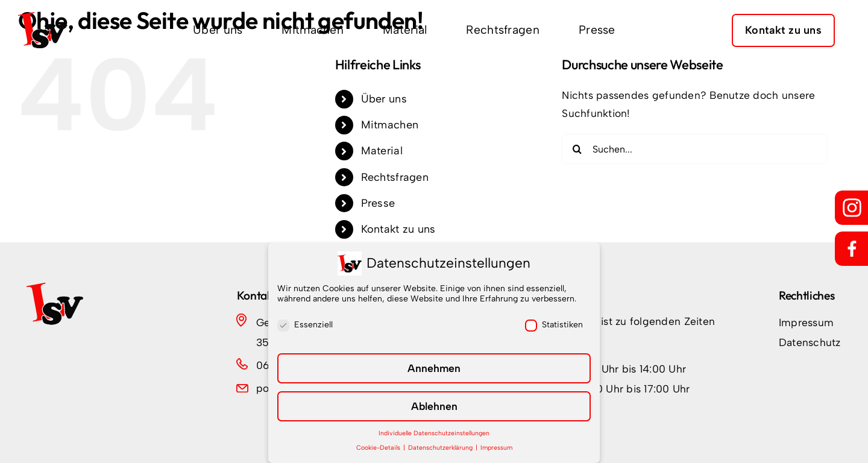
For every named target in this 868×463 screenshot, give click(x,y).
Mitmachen (390, 125)
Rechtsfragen (395, 177)
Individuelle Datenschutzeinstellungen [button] (434, 433)
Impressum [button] (496, 448)
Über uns (384, 99)
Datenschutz (810, 342)
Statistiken (554, 325)
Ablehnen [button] (434, 406)
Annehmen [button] (434, 368)
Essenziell (305, 325)
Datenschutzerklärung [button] (441, 448)
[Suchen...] (694, 149)
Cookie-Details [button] (379, 448)
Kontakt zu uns (398, 229)
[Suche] (577, 149)
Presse (378, 203)
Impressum (806, 322)
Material (382, 151)
